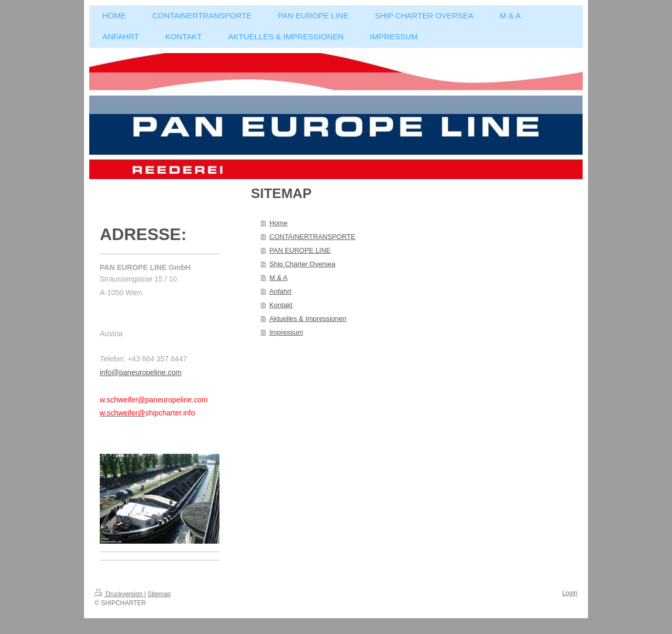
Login (570, 593)
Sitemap (159, 594)
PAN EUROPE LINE (300, 250)
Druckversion (119, 594)
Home (279, 223)
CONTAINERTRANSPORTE (312, 237)
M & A (279, 278)
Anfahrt (280, 291)
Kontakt (281, 305)
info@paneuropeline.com (141, 372)
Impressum (286, 332)
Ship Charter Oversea (302, 264)
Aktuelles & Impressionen (308, 319)
